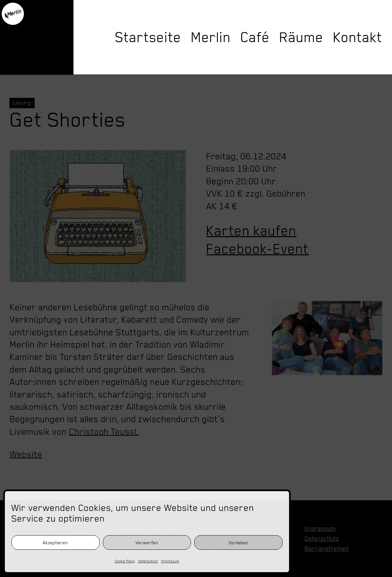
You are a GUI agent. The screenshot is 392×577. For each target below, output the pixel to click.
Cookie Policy (125, 561)
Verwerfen (147, 543)
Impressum (170, 561)
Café (255, 37)
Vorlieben (238, 543)
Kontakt (358, 37)
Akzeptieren (55, 543)
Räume (301, 37)
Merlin (211, 37)
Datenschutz (148, 561)
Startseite (148, 37)
